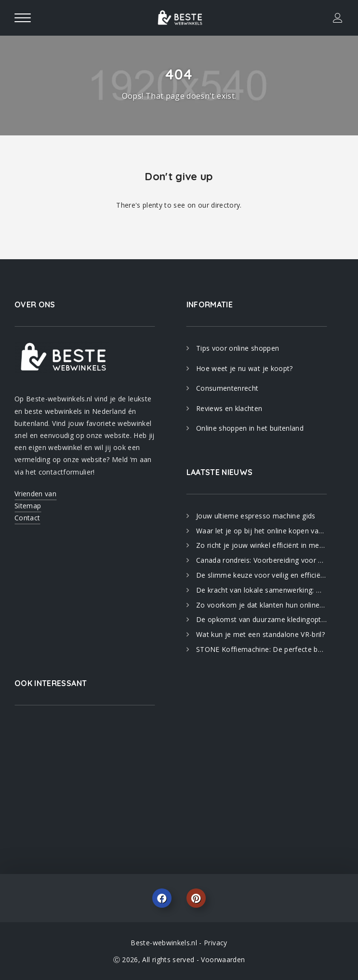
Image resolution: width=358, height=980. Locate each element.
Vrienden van (35, 494)
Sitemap (28, 506)
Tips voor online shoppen (238, 348)
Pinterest (196, 898)
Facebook (162, 898)
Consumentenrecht (227, 388)
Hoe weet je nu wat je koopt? (245, 368)
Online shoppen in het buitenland (250, 428)
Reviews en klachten (229, 408)
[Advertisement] (85, 780)
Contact (27, 518)
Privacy (215, 943)
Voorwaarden (223, 960)
